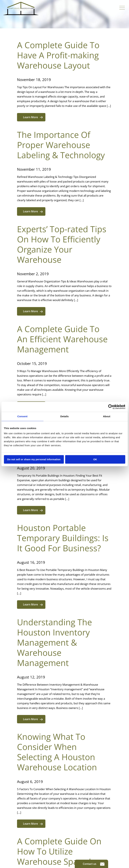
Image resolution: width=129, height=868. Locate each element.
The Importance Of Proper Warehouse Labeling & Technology (61, 145)
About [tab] (107, 416)
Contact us (94, 864)
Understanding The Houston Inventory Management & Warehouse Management (54, 642)
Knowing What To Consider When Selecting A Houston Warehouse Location (57, 752)
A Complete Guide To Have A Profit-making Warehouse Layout (58, 55)
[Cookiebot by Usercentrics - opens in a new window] (111, 407)
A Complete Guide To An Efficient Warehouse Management (62, 339)
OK (95, 459)
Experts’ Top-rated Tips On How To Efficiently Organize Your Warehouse (62, 244)
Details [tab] (65, 416)
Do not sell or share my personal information (34, 459)
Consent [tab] (22, 416)
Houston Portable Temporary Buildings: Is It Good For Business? (63, 538)
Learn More (33, 117)
